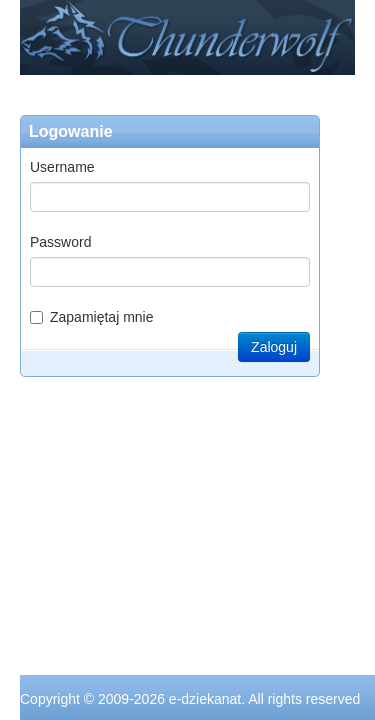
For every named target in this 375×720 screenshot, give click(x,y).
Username (62, 167)
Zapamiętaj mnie (92, 317)
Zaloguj (274, 347)
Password (60, 242)
